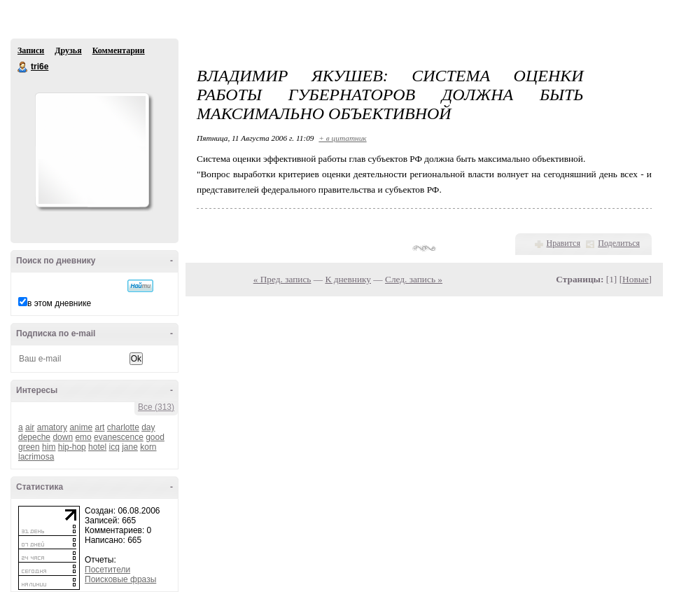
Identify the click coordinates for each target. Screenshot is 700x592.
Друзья (68, 50)
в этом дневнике (59, 303)
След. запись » (414, 279)
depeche (34, 437)
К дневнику (348, 279)
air (30, 427)
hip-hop (72, 447)
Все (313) (156, 407)
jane (130, 447)
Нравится (563, 243)
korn (148, 447)
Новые (635, 279)
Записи (31, 50)
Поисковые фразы (120, 579)
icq (114, 447)
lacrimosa (36, 457)
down (63, 437)
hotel (97, 447)
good (155, 437)
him (49, 447)
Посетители (107, 570)
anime (81, 427)
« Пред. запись (282, 279)
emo (83, 437)
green (29, 447)
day (148, 427)
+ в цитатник (342, 138)
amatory (52, 427)
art (99, 427)
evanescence (119, 437)
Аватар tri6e (92, 150)
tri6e (23, 67)
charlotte (123, 427)
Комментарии (119, 50)
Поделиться (619, 243)
